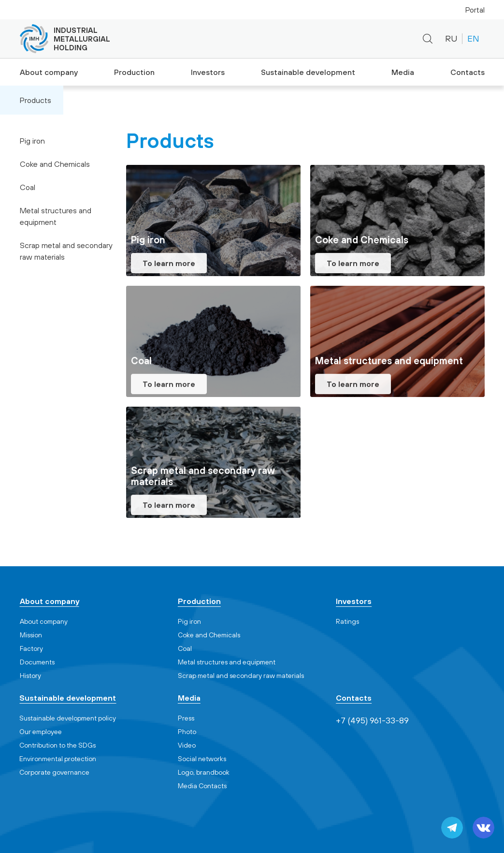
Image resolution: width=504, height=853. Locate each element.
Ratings (347, 621)
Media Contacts (202, 786)
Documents (37, 662)
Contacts (468, 72)
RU (451, 38)
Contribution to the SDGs (58, 745)
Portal (475, 10)
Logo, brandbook (204, 772)
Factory (31, 648)
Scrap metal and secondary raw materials (66, 251)
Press (186, 718)
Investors (208, 72)
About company (47, 72)
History (30, 676)
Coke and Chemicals (55, 164)
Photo (187, 732)
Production (133, 72)
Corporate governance (54, 772)
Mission (31, 635)
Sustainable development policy (68, 718)
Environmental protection (58, 759)
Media (401, 72)
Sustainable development (307, 72)
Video (187, 745)
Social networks (202, 759)
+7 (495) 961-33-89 (318, 39)
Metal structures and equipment (56, 216)
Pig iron (32, 141)
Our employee (41, 732)
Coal (28, 187)
